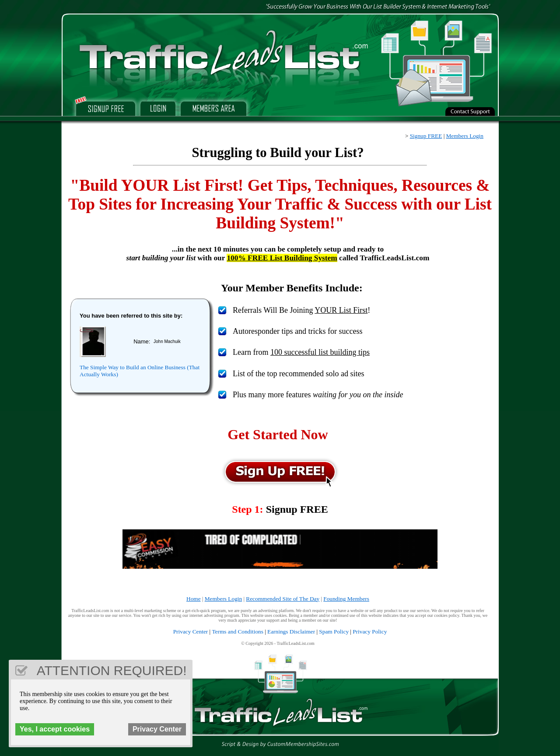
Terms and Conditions (238, 632)
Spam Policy (334, 632)
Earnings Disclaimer (291, 632)
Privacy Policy (370, 632)
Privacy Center (191, 632)
